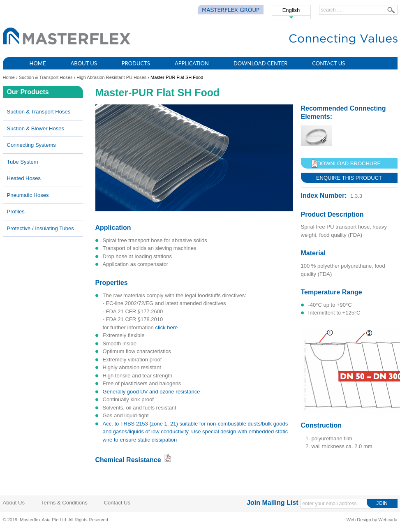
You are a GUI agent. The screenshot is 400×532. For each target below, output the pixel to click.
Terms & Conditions (64, 503)
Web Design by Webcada (372, 520)
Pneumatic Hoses (28, 195)
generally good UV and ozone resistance (151, 392)
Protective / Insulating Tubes (40, 228)
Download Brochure (349, 163)
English (291, 10)
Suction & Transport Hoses (46, 77)
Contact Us (328, 63)
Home (38, 63)
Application (192, 63)
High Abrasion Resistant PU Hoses (111, 77)
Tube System (23, 162)
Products (136, 63)
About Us (83, 63)
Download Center (260, 63)
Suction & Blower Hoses (36, 128)
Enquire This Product (349, 178)
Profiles (16, 212)
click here (166, 327)
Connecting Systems (31, 145)
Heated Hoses (24, 178)
